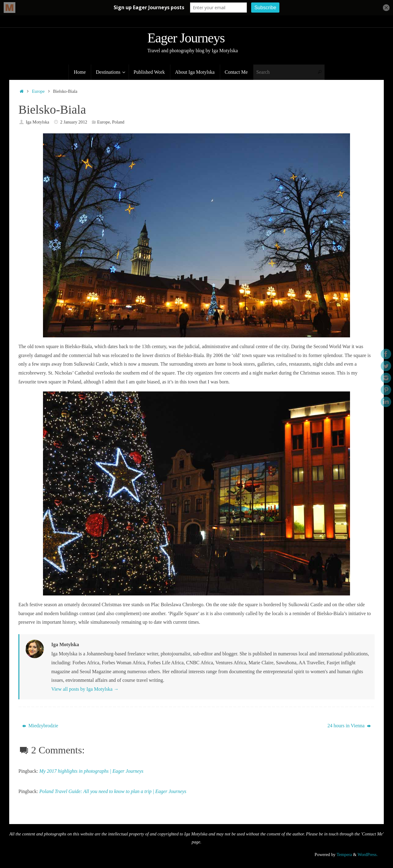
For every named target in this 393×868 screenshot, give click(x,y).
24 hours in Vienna (349, 726)
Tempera (344, 854)
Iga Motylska (37, 122)
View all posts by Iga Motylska (85, 689)
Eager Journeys (186, 38)
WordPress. (368, 854)
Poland (118, 122)
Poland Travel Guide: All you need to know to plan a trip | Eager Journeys (113, 791)
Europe (38, 91)
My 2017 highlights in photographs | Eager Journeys (91, 771)
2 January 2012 (74, 122)
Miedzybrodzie (40, 726)
